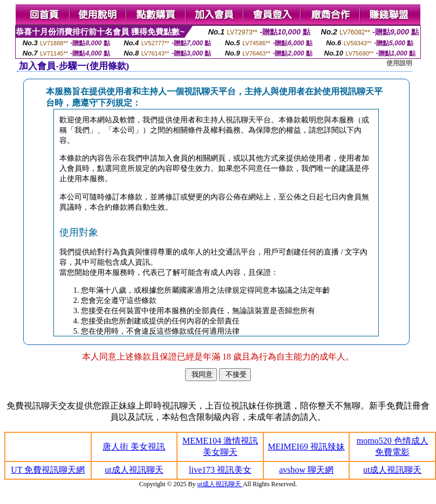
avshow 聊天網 (306, 470)
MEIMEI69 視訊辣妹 (306, 447)
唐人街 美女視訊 (134, 447)
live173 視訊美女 (220, 470)
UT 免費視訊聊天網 (48, 470)
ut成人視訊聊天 (134, 470)
